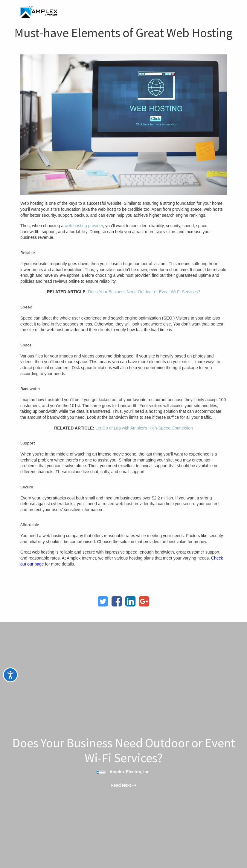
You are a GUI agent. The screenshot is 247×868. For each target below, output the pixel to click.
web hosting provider (84, 226)
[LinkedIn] (130, 601)
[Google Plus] (144, 601)
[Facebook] (117, 601)
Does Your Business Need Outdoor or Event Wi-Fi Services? (144, 292)
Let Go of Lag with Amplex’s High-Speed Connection (144, 428)
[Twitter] (103, 601)
